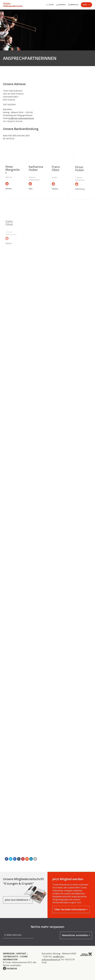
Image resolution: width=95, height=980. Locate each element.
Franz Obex (56, 174)
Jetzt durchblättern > (18, 900)
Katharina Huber (36, 174)
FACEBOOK (12, 969)
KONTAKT (21, 954)
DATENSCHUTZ (11, 957)
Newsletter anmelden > (76, 935)
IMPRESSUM (9, 954)
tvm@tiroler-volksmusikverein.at (21, 118)
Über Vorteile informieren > (71, 909)
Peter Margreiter (13, 174)
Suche (51, 5)
